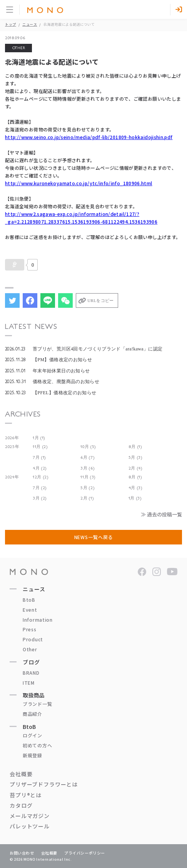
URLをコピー (100, 300)
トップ (11, 24)
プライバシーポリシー (85, 853)
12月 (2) (41, 477)
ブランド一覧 (37, 704)
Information (38, 620)
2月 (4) (135, 468)
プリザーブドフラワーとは (44, 784)
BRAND (31, 673)
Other (30, 649)
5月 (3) (135, 457)
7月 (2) (40, 488)
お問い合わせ (22, 853)
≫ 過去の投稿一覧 (161, 514)
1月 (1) (39, 438)
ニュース (30, 24)
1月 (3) (135, 498)
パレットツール (30, 826)
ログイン (33, 735)
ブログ (31, 662)
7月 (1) (39, 457)
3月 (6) (87, 468)
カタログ (21, 805)
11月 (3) (88, 477)
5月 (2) (87, 488)
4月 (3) (135, 488)
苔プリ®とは (26, 795)
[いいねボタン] (15, 265)
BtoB (29, 600)
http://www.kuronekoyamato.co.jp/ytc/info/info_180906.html (79, 183)
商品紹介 (33, 714)
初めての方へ (37, 745)
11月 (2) (40, 447)
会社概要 (21, 774)
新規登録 (33, 755)
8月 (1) (135, 447)
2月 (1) (87, 498)
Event (30, 610)
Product (33, 639)
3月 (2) (40, 498)
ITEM (29, 683)
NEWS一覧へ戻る (94, 537)
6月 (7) (87, 457)
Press (30, 629)
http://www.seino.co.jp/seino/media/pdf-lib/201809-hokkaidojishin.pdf (89, 137)
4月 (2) (40, 468)
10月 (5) (88, 447)
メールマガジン (30, 816)
